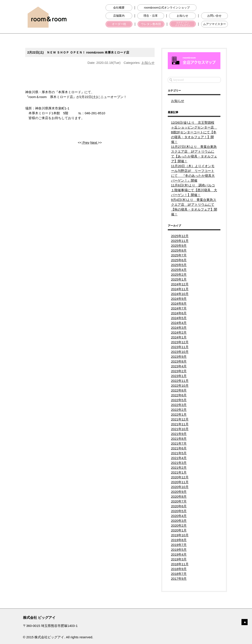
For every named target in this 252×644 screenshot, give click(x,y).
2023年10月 (180, 352)
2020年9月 (179, 492)
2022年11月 (180, 381)
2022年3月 (179, 405)
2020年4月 (179, 516)
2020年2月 (179, 525)
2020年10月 (180, 487)
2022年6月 (179, 395)
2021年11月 (180, 424)
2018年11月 (180, 564)
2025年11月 (180, 241)
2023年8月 (179, 361)
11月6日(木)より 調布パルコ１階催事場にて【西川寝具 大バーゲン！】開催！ (194, 190)
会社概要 (119, 8)
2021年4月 (179, 458)
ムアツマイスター (214, 24)
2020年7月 (179, 501)
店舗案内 (119, 16)
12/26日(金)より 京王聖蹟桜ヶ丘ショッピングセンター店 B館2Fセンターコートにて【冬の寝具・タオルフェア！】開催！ (194, 132)
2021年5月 (179, 453)
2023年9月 (179, 357)
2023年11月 (180, 347)
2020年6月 (179, 506)
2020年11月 (180, 482)
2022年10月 (180, 386)
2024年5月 (179, 318)
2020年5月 (179, 511)
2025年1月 (179, 279)
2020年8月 (179, 496)
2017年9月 (179, 579)
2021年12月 (180, 419)
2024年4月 (179, 323)
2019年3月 (179, 559)
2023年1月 (179, 376)
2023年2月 (179, 371)
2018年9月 (179, 569)
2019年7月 (179, 545)
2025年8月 (179, 250)
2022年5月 (179, 400)
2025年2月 (179, 275)
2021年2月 (179, 468)
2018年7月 (179, 574)
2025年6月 (179, 260)
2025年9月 (179, 246)
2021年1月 (179, 472)
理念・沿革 (151, 16)
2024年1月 (179, 337)
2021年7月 (179, 443)
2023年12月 (180, 342)
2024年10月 (180, 294)
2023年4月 (179, 366)
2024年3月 (179, 328)
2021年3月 (179, 463)
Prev (85, 142)
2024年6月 (179, 313)
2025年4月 (179, 270)
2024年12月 (180, 284)
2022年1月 (179, 414)
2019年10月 (180, 535)
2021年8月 (179, 439)
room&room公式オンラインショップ (167, 8)
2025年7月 (179, 255)
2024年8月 (179, 303)
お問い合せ (214, 16)
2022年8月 (179, 390)
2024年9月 (179, 299)
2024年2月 (179, 332)
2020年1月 (179, 530)
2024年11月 (180, 289)
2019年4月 (179, 554)
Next (94, 142)
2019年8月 (179, 540)
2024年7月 (179, 308)
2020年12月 (180, 477)
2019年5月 (179, 550)
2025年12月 (180, 236)
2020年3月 (179, 521)
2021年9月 (179, 434)
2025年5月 (179, 265)
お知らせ (182, 16)
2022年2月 (179, 410)
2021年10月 (180, 429)
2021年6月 (179, 448)
